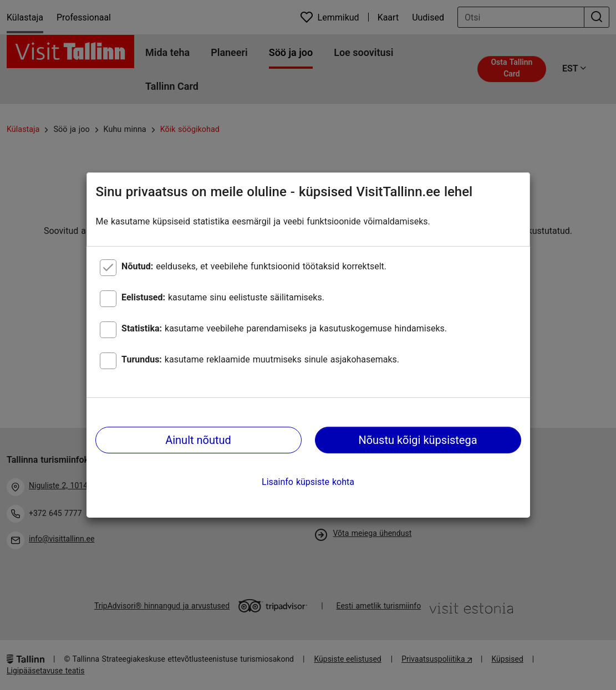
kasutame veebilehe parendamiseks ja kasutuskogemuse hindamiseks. (284, 328)
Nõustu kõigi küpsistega (418, 440)
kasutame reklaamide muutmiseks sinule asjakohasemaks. (260, 359)
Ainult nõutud (198, 440)
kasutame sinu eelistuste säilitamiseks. (223, 297)
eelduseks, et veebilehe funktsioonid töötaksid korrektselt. (254, 266)
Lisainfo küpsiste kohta (308, 482)
